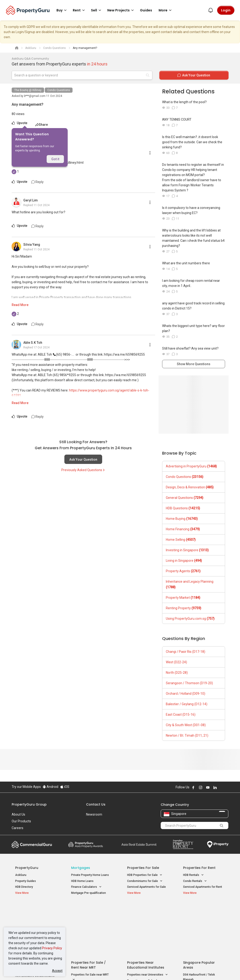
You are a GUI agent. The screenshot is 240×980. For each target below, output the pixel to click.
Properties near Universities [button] (148, 920)
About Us (18, 814)
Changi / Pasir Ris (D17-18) (186, 652)
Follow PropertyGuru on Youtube (208, 787)
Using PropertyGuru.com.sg (190, 619)
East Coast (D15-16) (181, 715)
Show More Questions (194, 364)
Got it (55, 159)
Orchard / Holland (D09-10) (186, 694)
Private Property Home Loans (90, 875)
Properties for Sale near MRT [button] (90, 923)
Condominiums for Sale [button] (145, 881)
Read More (20, 305)
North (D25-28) (177, 673)
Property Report (183, 844)
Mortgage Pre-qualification (89, 893)
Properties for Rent (199, 868)
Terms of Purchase (120, 969)
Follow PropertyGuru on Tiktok (227, 787)
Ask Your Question (83, 459)
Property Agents (183, 571)
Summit (139, 844)
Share (42, 125)
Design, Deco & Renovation (190, 487)
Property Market (183, 598)
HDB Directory (24, 887)
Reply (38, 182)
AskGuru (21, 875)
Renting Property (184, 608)
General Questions (185, 498)
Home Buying (182, 519)
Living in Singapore (184, 561)
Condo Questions (59, 90)
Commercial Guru (32, 844)
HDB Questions (183, 508)
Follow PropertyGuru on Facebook (193, 787)
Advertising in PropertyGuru (191, 466)
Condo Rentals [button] (195, 881)
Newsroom (94, 814)
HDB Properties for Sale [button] (145, 875)
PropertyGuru (27, 868)
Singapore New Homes (34, 908)
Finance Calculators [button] (86, 887)
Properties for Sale (143, 868)
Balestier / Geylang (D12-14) (187, 704)
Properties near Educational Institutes (146, 911)
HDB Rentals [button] (193, 875)
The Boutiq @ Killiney (28, 90)
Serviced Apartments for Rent (203, 887)
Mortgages (81, 868)
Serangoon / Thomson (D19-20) (189, 683)
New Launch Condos (28, 915)
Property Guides (26, 881)
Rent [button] (80, 10)
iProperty (218, 844)
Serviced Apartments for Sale (146, 887)
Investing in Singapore (187, 550)
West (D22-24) (176, 662)
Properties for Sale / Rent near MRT (88, 911)
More (166, 10)
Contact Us (96, 804)
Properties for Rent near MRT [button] (90, 934)
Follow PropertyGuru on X (221, 787)
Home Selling (181, 540)
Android (50, 787)
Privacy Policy (52, 948)
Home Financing (183, 529)
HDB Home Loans (82, 881)
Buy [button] (62, 10)
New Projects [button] (121, 10)
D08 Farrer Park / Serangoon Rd (203, 942)
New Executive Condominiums (35, 921)
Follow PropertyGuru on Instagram (201, 787)
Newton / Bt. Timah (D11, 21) (187, 735)
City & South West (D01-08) (186, 725)
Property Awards (86, 844)
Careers (17, 828)
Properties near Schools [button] (145, 926)
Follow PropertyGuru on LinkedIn (215, 787)
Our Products (21, 821)
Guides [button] (146, 10)
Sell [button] (97, 10)
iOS (65, 787)
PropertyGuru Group (29, 804)
